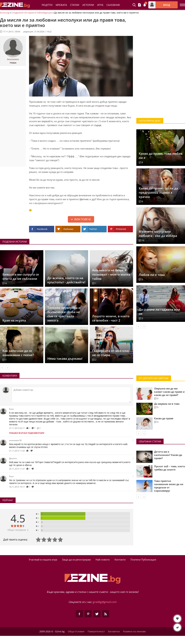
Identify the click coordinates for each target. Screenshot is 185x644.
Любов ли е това (152, 275)
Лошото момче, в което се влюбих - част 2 (111, 318)
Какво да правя (164, 418)
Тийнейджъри (44, 13)
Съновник (113, 5)
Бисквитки (114, 631)
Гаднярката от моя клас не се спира (111, 353)
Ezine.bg (5, 13)
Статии (75, 5)
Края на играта (14, 320)
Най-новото (103, 560)
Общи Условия (76, 631)
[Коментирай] (71, 395)
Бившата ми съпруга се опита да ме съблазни (21, 277)
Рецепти (47, 5)
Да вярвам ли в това (167, 404)
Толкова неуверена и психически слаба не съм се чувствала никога (64, 314)
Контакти (120, 560)
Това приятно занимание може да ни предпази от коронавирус (169, 486)
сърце (98, 125)
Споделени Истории (23, 13)
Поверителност (96, 631)
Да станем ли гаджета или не (159, 312)
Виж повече (83, 219)
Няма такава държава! (65, 359)
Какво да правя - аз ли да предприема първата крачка (158, 193)
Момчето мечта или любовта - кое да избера (158, 234)
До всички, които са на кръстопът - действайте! (66, 280)
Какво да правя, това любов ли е (161, 156)
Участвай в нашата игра (43, 560)
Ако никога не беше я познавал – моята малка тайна (111, 274)
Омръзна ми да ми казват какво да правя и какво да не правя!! (169, 392)
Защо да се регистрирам (76, 560)
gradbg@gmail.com (105, 602)
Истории (88, 5)
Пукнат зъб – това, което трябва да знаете (170, 468)
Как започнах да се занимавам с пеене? (18, 353)
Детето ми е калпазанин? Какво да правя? (168, 455)
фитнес (84, 199)
